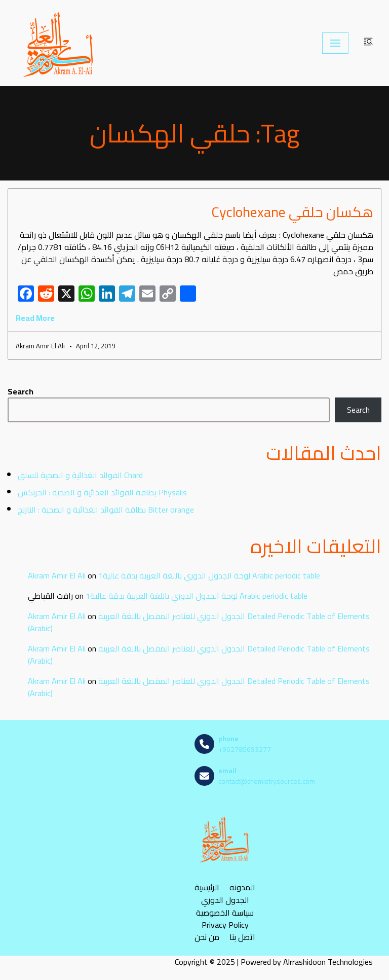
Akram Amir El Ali (57, 575)
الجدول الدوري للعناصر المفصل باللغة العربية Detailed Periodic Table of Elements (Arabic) (199, 622)
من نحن (207, 937)
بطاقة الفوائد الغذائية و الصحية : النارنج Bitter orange (106, 510)
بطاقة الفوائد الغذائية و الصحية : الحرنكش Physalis (102, 492)
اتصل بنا (242, 937)
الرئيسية (207, 887)
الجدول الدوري (225, 900)
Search (21, 391)
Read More (35, 318)
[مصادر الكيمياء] (59, 43)
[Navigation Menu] (335, 43)
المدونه (242, 887)
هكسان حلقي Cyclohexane (292, 212)
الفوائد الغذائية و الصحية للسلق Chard (80, 475)
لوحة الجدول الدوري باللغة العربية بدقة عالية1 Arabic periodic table (209, 575)
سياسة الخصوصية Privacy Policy (225, 919)
